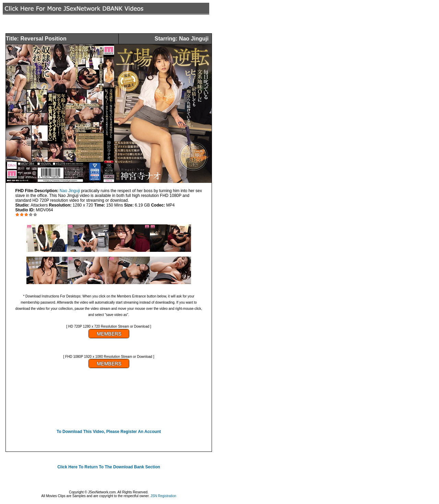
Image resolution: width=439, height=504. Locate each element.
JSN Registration (163, 496)
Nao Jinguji (70, 191)
